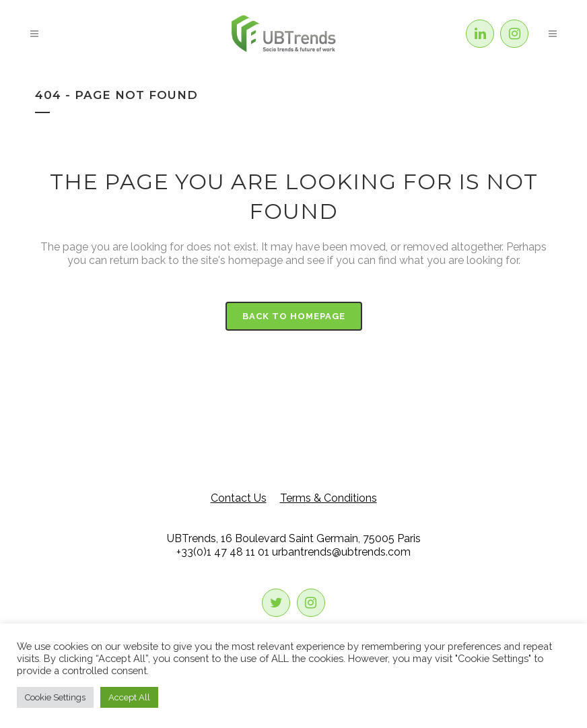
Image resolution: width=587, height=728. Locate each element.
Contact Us (239, 498)
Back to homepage (294, 316)
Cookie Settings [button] (55, 697)
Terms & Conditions (329, 498)
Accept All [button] (129, 697)
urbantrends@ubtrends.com (341, 552)
